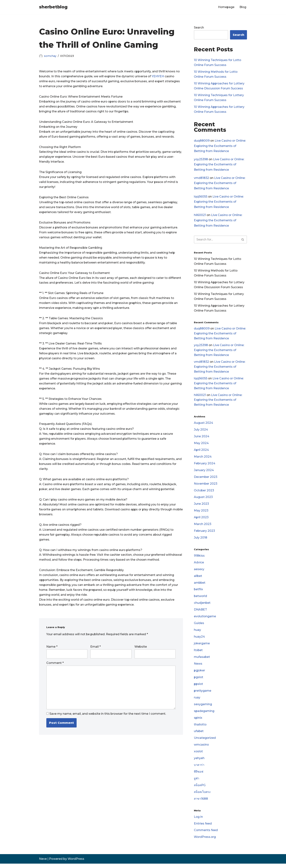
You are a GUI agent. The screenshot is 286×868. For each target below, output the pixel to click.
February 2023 (205, 534)
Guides (199, 626)
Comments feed (206, 835)
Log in (198, 821)
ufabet (199, 735)
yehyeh (199, 762)
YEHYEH (159, 76)
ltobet (198, 654)
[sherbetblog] (53, 7)
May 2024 (201, 445)
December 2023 (206, 479)
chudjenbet (202, 606)
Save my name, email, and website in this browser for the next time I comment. (108, 718)
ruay (197, 701)
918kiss (199, 558)
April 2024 (201, 452)
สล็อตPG (200, 790)
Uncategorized (205, 742)
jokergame (202, 647)
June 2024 (202, 438)
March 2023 (203, 527)
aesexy (199, 572)
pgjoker (200, 674)
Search (199, 28)
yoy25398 (201, 160)
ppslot (199, 688)
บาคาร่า (199, 769)
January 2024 (204, 472)
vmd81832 (202, 178)
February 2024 (205, 466)
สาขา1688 (201, 803)
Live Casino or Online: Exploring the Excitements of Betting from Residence (220, 146)
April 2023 (201, 520)
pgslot (199, 681)
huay (197, 633)
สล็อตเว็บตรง (202, 796)
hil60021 (200, 216)
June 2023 (201, 506)
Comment (55, 667)
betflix (199, 592)
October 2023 (204, 493)
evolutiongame (205, 620)
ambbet (200, 586)
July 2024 (201, 432)
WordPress (76, 863)
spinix (198, 722)
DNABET (200, 613)
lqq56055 (201, 197)
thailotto (200, 728)
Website (141, 650)
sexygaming (203, 708)
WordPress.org (205, 842)
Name (52, 650)
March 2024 (203, 459)
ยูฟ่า (197, 783)
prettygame (203, 694)
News (198, 667)
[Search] (216, 240)
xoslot (199, 756)
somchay (50, 56)
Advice (199, 565)
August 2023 (203, 500)
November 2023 (206, 486)
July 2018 (201, 540)
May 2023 (201, 513)
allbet (198, 579)
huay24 (199, 640)
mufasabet (202, 660)
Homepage (226, 7)
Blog (243, 7)
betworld (201, 599)
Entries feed (203, 828)
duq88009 (202, 141)
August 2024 (203, 425)
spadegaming (204, 715)
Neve (43, 863)
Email (95, 650)
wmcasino (202, 749)
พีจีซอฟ (199, 776)
